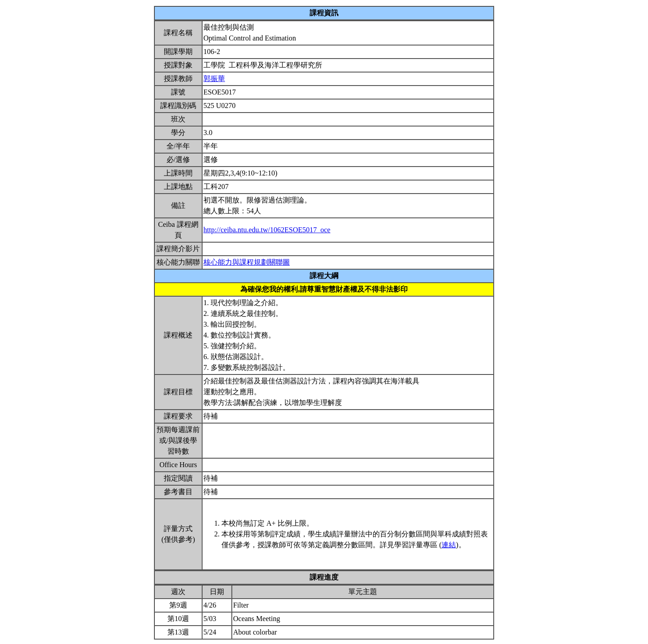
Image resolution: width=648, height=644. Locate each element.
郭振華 (214, 79)
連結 (449, 545)
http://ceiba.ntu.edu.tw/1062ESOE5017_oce (267, 230)
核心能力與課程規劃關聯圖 (247, 262)
